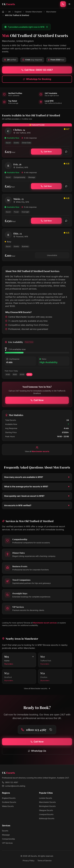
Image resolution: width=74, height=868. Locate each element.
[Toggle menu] (69, 4)
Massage (6, 835)
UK (9, 12)
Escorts (5, 831)
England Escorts (9, 798)
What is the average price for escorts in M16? (37, 487)
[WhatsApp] (66, 152)
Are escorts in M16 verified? (37, 505)
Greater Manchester (34, 12)
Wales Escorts (8, 806)
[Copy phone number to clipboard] (51, 730)
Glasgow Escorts (46, 810)
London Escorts (46, 798)
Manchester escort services (45, 623)
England (18, 12)
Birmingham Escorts (47, 806)
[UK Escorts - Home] (8, 4)
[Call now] (63, 4)
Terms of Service (44, 861)
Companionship (8, 839)
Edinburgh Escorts (47, 818)
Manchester (51, 12)
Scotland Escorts (9, 802)
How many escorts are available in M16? (37, 477)
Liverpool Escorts (46, 814)
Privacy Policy (29, 861)
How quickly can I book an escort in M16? (37, 496)
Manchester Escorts (47, 802)
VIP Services (7, 843)
